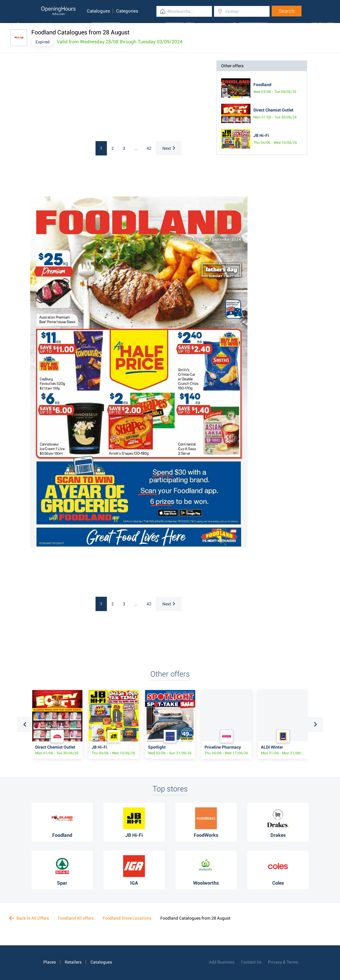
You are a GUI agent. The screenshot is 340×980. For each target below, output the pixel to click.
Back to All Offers (29, 918)
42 (149, 148)
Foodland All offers (76, 918)
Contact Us (251, 962)
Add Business (222, 962)
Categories (127, 11)
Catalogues (99, 11)
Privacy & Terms (283, 962)
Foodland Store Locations (127, 918)
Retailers (73, 962)
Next (169, 148)
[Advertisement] (81, 98)
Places (50, 962)
